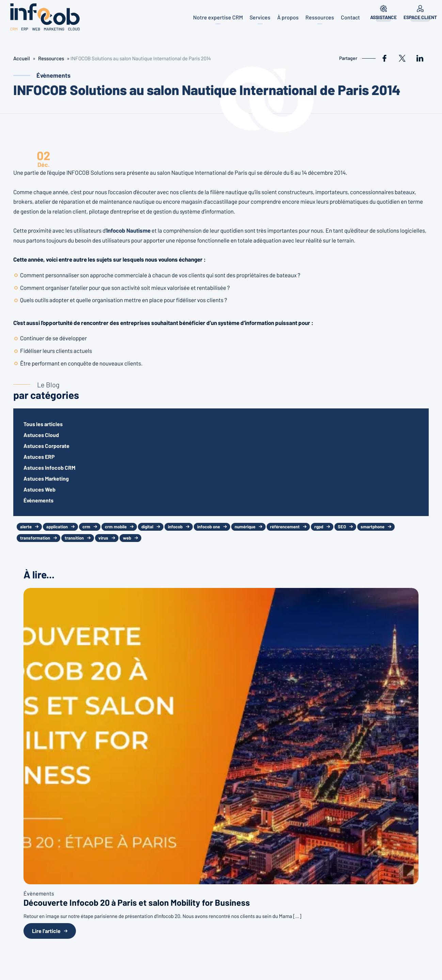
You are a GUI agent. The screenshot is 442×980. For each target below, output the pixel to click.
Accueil (22, 58)
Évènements (38, 500)
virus (103, 538)
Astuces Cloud (41, 435)
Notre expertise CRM (218, 17)
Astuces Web (40, 489)
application (57, 527)
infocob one (209, 527)
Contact (350, 17)
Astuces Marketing (46, 478)
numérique (245, 527)
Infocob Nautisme (128, 230)
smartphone (373, 527)
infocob (175, 527)
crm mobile (116, 527)
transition (74, 538)
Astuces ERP (39, 457)
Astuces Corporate (46, 446)
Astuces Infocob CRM (49, 468)
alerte (26, 527)
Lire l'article (46, 931)
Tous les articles (43, 424)
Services (260, 17)
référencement (285, 527)
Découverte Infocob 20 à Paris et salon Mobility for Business (137, 902)
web (127, 538)
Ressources (320, 17)
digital (147, 527)
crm (86, 527)
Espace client (420, 17)
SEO (342, 527)
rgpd (319, 527)
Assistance (383, 17)
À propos (288, 17)
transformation (35, 538)
